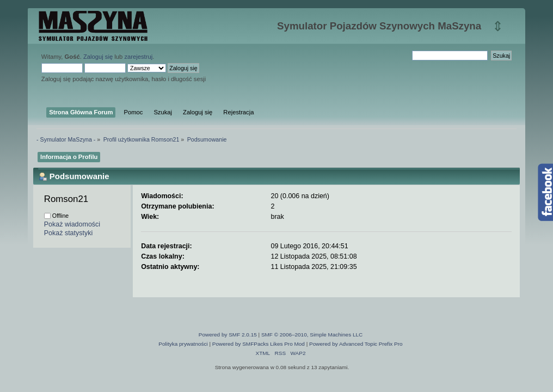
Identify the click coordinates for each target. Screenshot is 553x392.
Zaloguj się (98, 57)
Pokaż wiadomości (72, 224)
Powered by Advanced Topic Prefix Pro (356, 344)
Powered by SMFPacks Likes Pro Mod (259, 344)
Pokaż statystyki (68, 233)
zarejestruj (138, 57)
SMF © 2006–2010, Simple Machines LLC (312, 335)
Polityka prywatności (183, 344)
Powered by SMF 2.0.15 (228, 335)
